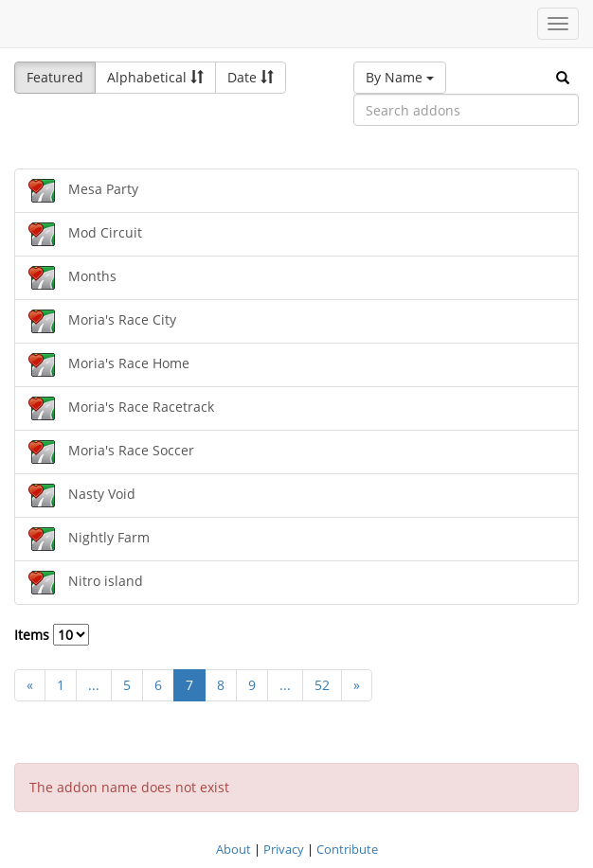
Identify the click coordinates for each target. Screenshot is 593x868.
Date (251, 77)
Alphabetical (155, 77)
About (234, 849)
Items (52, 635)
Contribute (347, 849)
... (94, 685)
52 (322, 685)
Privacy (284, 849)
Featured (55, 77)
